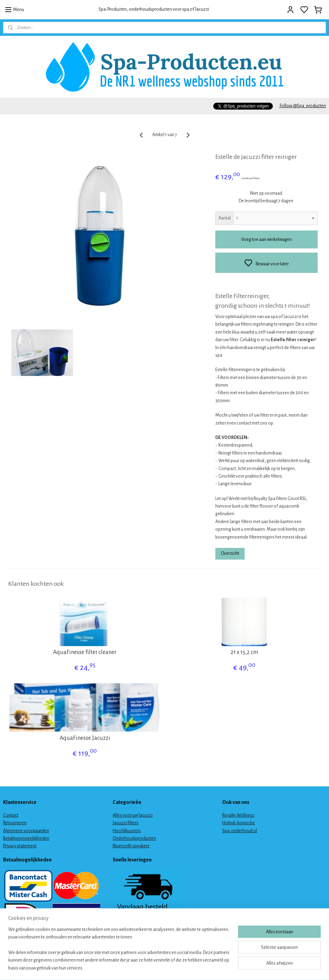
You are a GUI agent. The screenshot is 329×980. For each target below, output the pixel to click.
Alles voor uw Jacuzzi (133, 815)
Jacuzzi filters (126, 823)
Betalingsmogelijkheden (26, 838)
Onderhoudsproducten (134, 838)
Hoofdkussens (127, 831)
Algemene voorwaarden (26, 831)
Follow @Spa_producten (302, 106)
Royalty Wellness (238, 815)
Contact (11, 815)
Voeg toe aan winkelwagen (266, 239)
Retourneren (15, 823)
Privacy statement (20, 846)
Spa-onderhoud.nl (240, 831)
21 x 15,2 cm (244, 652)
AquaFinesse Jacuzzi (85, 738)
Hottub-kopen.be (239, 823)
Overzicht (230, 553)
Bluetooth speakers (131, 846)
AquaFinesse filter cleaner (85, 652)
